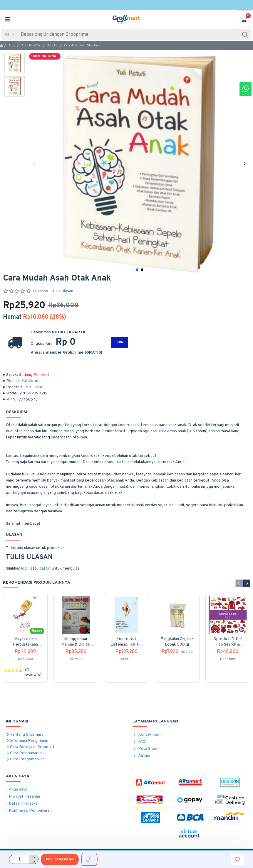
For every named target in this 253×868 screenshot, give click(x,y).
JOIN (119, 342)
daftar (45, 569)
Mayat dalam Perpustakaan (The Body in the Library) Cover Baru (25, 642)
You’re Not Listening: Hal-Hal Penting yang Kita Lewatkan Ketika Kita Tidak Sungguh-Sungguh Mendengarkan (126, 642)
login (25, 569)
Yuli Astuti (31, 381)
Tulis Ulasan (63, 291)
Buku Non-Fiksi (31, 46)
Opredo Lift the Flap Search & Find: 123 (228, 642)
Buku (12, 46)
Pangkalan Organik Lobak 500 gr (177, 642)
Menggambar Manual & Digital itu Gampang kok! (76, 642)
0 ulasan (41, 291)
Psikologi (53, 46)
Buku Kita (33, 387)
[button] (34, 164)
